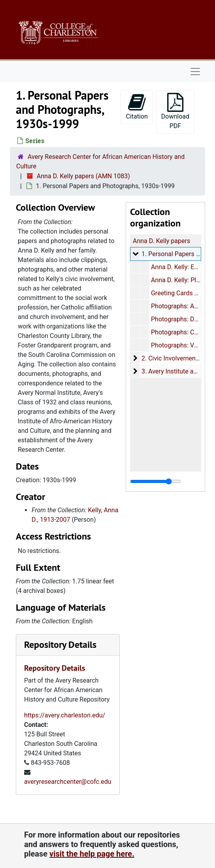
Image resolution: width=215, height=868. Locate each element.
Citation (137, 107)
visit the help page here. (92, 854)
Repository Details (60, 644)
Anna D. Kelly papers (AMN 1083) (83, 176)
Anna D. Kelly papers (161, 241)
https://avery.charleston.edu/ (65, 715)
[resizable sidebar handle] (156, 481)
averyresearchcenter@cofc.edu (68, 782)
